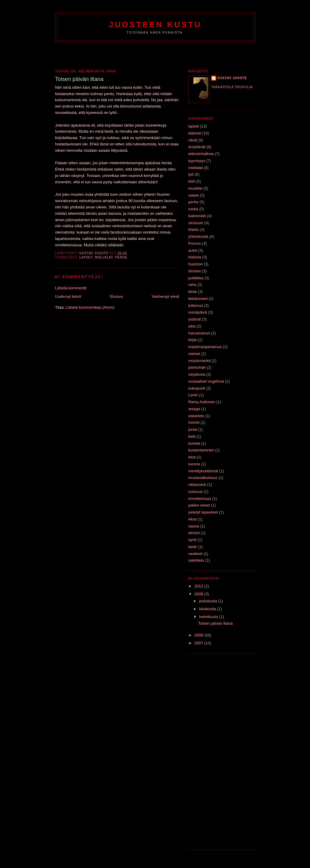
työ (191, 174)
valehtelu (196, 560)
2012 (199, 586)
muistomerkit (200, 361)
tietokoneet (198, 299)
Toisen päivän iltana (215, 623)
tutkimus (196, 306)
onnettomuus (200, 499)
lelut (192, 457)
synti (192, 540)
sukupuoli (197, 388)
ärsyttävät (197, 147)
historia (195, 257)
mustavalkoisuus (203, 478)
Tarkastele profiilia (232, 87)
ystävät (195, 319)
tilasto (193, 229)
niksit (193, 140)
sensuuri (196, 223)
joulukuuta (209, 601)
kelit (192, 436)
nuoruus (195, 492)
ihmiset (195, 271)
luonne (194, 464)
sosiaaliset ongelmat (206, 381)
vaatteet (195, 554)
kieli (192, 181)
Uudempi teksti (68, 296)
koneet (194, 443)
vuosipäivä (198, 312)
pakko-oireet (199, 505)
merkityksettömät (203, 471)
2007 (199, 643)
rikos (192, 519)
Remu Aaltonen (202, 402)
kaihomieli (197, 216)
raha (192, 285)
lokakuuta (208, 609)
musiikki (195, 188)
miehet (194, 354)
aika (192, 326)
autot (193, 250)
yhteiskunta (198, 236)
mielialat (104, 257)
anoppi (194, 409)
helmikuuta (209, 617)
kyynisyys (197, 161)
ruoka (193, 209)
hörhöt (194, 422)
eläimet (195, 133)
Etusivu (116, 296)
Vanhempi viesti (165, 296)
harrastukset (199, 333)
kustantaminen (201, 450)
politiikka (196, 278)
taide (193, 547)
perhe (121, 257)
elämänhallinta (201, 154)
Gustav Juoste (232, 78)
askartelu (196, 416)
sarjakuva (197, 374)
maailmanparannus (205, 347)
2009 (199, 594)
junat (193, 429)
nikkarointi (197, 485)
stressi (194, 533)
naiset (194, 195)
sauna (194, 526)
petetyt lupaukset (203, 512)
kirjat (192, 340)
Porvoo (195, 243)
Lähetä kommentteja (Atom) (90, 307)
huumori (195, 264)
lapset (86, 257)
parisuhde (197, 367)
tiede (193, 292)
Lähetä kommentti (71, 288)
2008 (199, 635)
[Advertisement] (155, 55)
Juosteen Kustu (155, 25)
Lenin (193, 395)
